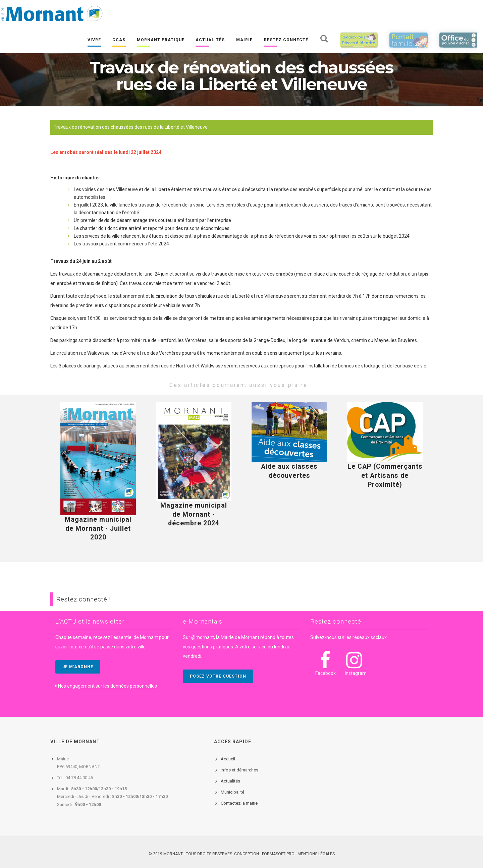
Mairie (244, 41)
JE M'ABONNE (78, 667)
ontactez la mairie (240, 803)
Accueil (228, 759)
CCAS (119, 41)
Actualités (210, 41)
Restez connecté (286, 41)
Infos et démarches (239, 770)
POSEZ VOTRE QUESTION (218, 676)
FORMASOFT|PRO (278, 854)
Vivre (94, 41)
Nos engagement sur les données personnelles (108, 686)
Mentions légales (316, 854)
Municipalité (232, 792)
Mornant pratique (160, 41)
